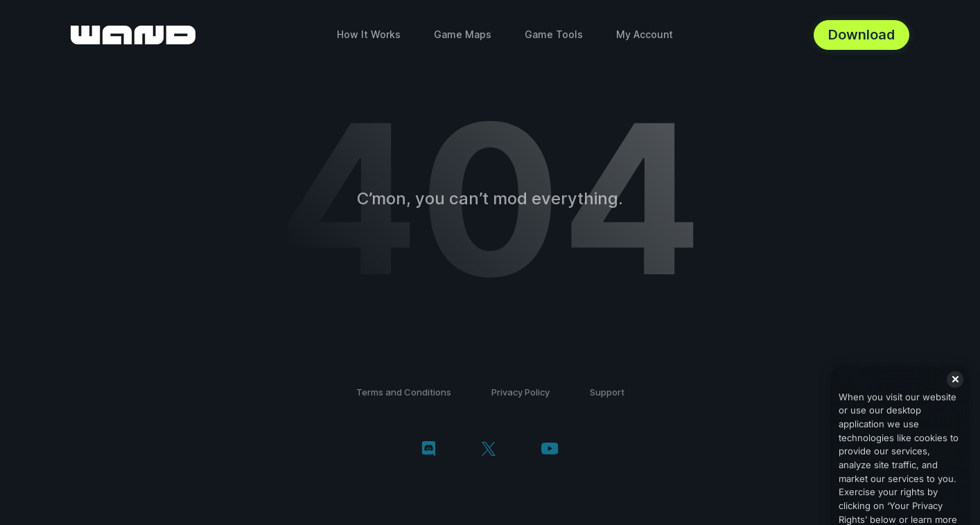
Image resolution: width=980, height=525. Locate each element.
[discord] (429, 450)
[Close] (955, 389)
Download (861, 35)
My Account (645, 34)
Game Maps (463, 34)
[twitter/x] (488, 450)
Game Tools (554, 34)
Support (607, 392)
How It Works (369, 34)
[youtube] (550, 450)
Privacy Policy (520, 392)
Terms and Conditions (404, 392)
